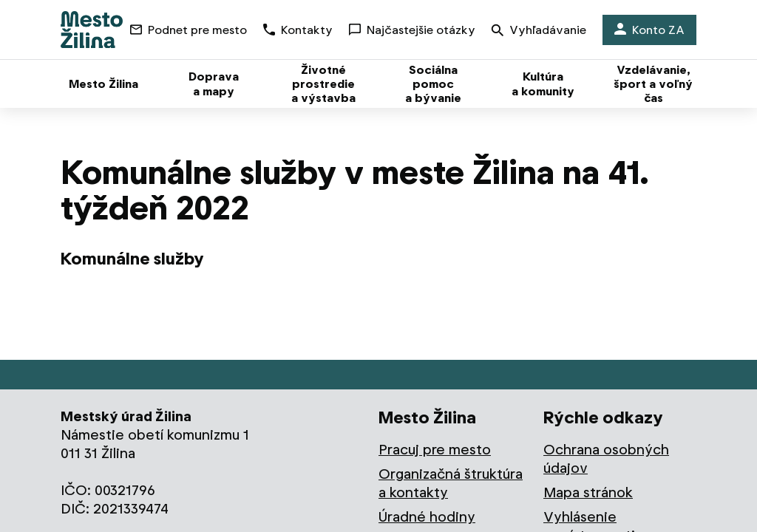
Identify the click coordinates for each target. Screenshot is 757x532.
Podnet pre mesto (189, 30)
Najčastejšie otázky (412, 30)
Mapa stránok (588, 492)
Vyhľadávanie (539, 31)
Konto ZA (649, 30)
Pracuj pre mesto (435, 450)
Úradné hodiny (427, 517)
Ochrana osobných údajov (606, 459)
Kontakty (298, 30)
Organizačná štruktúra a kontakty (451, 483)
